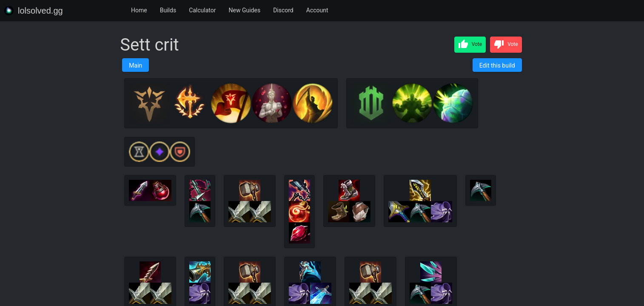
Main (135, 65)
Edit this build (497, 65)
